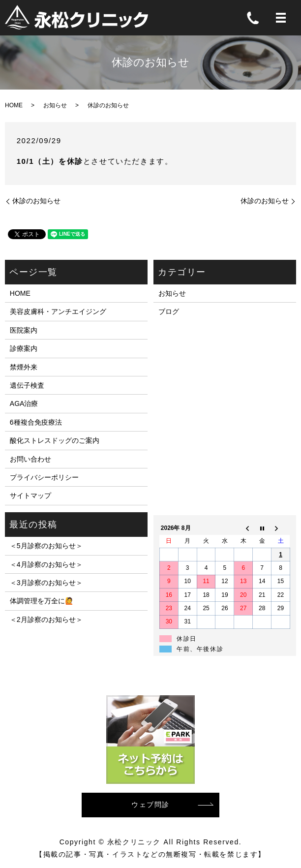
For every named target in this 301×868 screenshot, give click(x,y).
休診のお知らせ (36, 201)
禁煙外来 (24, 367)
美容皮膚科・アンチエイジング (58, 311)
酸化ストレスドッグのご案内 (55, 440)
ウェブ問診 (150, 805)
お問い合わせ (30, 459)
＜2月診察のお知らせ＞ (46, 620)
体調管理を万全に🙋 (42, 601)
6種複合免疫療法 (36, 422)
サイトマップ (30, 496)
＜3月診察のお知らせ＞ (46, 583)
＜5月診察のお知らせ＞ (46, 546)
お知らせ (55, 105)
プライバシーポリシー (44, 477)
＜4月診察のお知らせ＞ (46, 564)
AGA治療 (24, 403)
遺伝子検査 (27, 385)
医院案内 (24, 330)
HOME (14, 105)
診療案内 (24, 348)
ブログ (169, 311)
